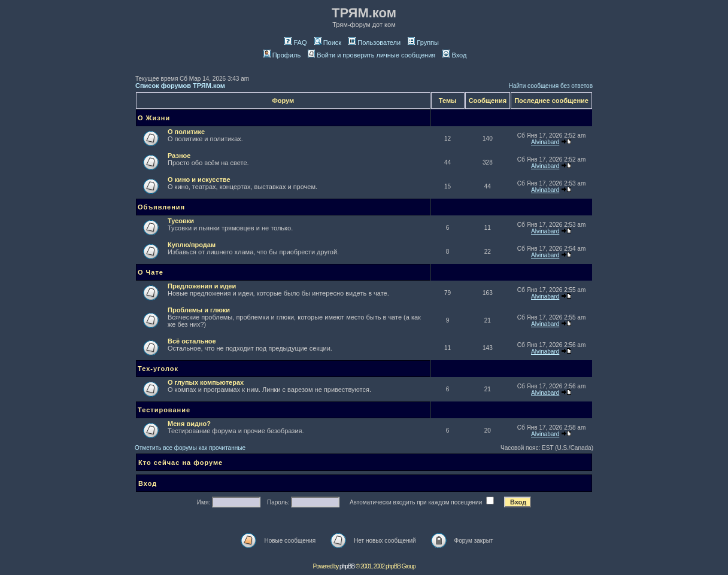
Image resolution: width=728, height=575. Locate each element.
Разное (179, 156)
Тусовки (181, 221)
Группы (423, 42)
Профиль (282, 55)
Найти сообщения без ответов (551, 86)
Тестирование (164, 410)
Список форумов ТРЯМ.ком (180, 86)
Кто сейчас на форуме (181, 463)
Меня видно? (189, 424)
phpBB (347, 566)
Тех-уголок (158, 369)
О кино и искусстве (199, 180)
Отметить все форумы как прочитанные (190, 448)
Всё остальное (192, 341)
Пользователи (374, 42)
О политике (186, 132)
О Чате (151, 272)
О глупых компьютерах (206, 382)
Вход (454, 55)
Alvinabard (545, 142)
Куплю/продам (192, 245)
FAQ (295, 42)
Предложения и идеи (202, 286)
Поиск (328, 42)
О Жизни (154, 118)
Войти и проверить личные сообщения (371, 55)
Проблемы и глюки (199, 310)
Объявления (161, 207)
